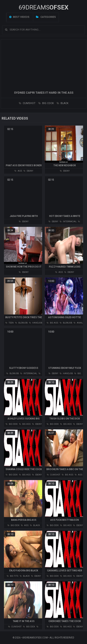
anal (78, 323)
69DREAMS (43, 7)
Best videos (19, 17)
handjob (36, 323)
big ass (52, 323)
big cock (46, 103)
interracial (68, 222)
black (63, 103)
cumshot (27, 103)
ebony (28, 171)
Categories (46, 17)
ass (18, 171)
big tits (13, 576)
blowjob (21, 323)
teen (10, 323)
